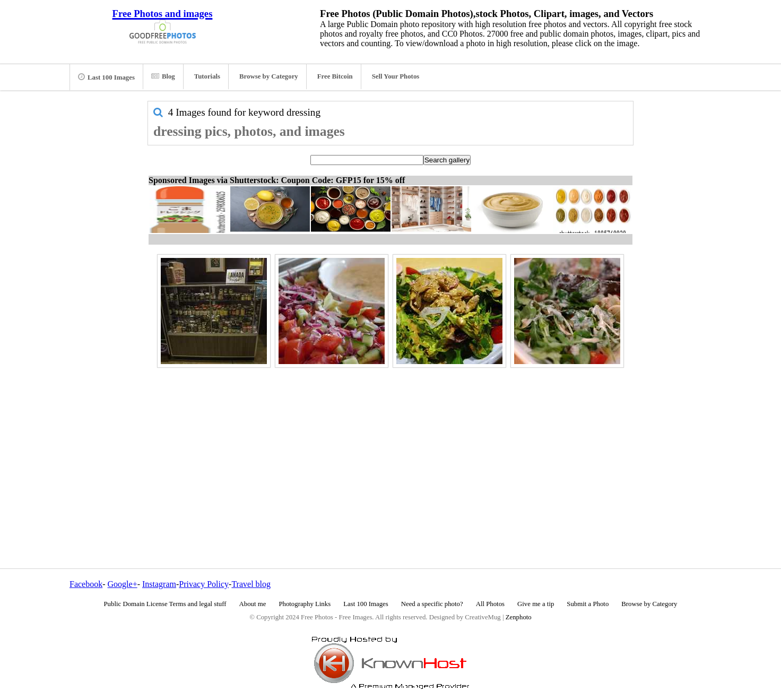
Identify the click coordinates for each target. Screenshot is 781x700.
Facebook (86, 584)
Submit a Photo (588, 604)
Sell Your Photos (396, 76)
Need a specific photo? (432, 604)
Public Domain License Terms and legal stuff (165, 604)
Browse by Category (269, 76)
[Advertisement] (390, 445)
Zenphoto (519, 617)
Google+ (123, 584)
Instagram (159, 584)
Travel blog (251, 584)
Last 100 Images (106, 77)
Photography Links (305, 604)
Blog (163, 76)
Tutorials (207, 76)
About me (253, 604)
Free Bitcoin (335, 76)
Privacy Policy (204, 584)
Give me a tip (536, 604)
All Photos (490, 604)
